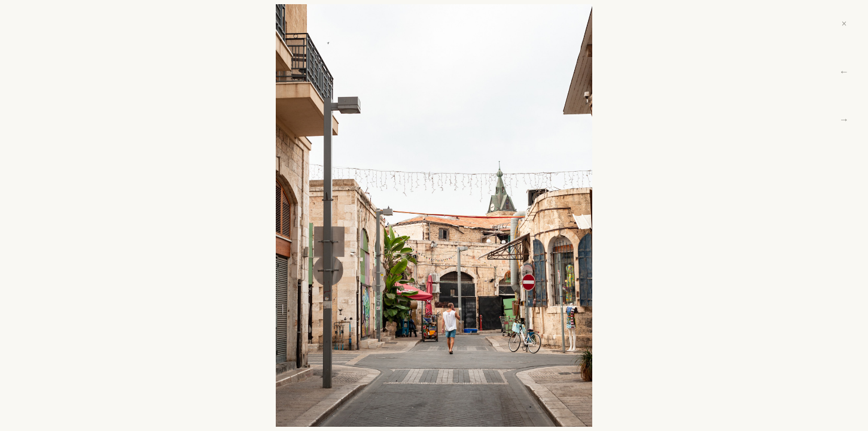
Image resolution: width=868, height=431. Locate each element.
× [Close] (844, 24)
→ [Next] (844, 119)
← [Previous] (844, 72)
